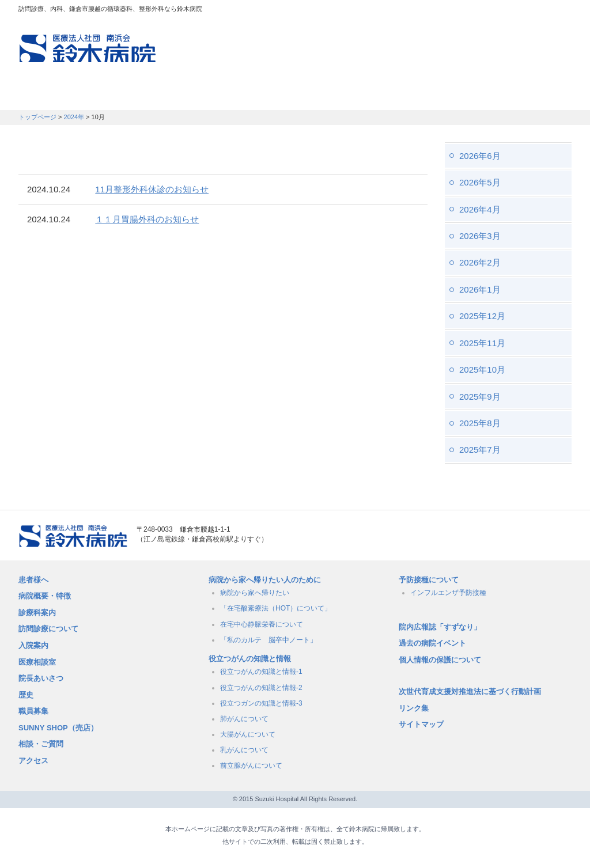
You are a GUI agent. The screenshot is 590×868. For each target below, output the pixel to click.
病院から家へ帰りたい (255, 593)
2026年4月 (480, 209)
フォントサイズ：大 (558, 11)
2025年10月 (482, 369)
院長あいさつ (41, 678)
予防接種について (429, 580)
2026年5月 (480, 182)
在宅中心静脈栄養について (262, 624)
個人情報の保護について (440, 660)
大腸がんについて (248, 734)
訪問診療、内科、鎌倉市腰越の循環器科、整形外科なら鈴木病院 (88, 49)
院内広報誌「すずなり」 (440, 627)
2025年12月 (482, 316)
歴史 (26, 695)
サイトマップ (421, 724)
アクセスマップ (416, 12)
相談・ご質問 (41, 744)
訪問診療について (48, 629)
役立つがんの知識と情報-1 (261, 672)
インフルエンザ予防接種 (448, 593)
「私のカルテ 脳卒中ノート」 (268, 640)
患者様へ (33, 580)
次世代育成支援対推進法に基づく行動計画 (470, 691)
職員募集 (472, 95)
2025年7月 (480, 450)
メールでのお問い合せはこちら (505, 536)
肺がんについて (244, 719)
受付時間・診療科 (209, 95)
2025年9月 (480, 397)
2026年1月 (480, 289)
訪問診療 (123, 95)
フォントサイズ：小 (524, 11)
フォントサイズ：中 (541, 11)
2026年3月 (480, 236)
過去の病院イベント (432, 643)
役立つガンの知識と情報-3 (261, 703)
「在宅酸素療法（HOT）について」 (276, 608)
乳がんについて (244, 750)
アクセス (33, 761)
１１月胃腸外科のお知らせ (147, 219)
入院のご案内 (302, 95)
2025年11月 (482, 343)
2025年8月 (480, 423)
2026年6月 (480, 156)
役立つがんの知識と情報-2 (261, 688)
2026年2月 (480, 262)
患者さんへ (53, 95)
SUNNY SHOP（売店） (58, 728)
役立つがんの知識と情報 (250, 659)
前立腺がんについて (251, 765)
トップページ (37, 117)
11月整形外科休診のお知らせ (152, 189)
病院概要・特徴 (391, 95)
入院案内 (33, 645)
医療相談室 (37, 662)
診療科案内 (37, 613)
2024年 (74, 117)
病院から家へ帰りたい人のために (265, 580)
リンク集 (414, 708)
